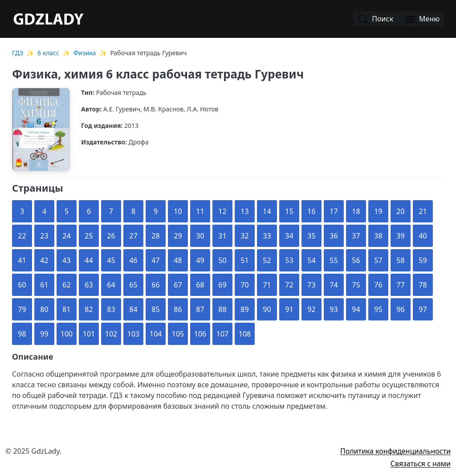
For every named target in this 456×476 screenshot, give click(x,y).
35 (311, 236)
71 (267, 285)
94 (356, 309)
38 (378, 236)
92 (311, 309)
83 (111, 309)
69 (222, 285)
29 (178, 236)
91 (289, 309)
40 (423, 236)
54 (311, 260)
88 (222, 309)
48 (178, 260)
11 (200, 211)
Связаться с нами (421, 464)
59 (423, 260)
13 (244, 211)
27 (133, 236)
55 (334, 260)
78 (423, 285)
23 (44, 236)
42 (44, 260)
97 (423, 309)
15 (289, 211)
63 (89, 285)
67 (178, 285)
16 (311, 211)
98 (22, 334)
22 (22, 236)
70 (244, 285)
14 (267, 211)
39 (400, 236)
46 (133, 260)
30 (200, 236)
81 (66, 309)
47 (155, 260)
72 (289, 285)
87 (200, 309)
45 (111, 260)
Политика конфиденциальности (395, 451)
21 (423, 211)
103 (133, 334)
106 (200, 334)
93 (334, 309)
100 (67, 334)
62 (66, 285)
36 (334, 236)
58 (400, 260)
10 (178, 211)
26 (111, 236)
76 (378, 285)
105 (178, 334)
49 (200, 260)
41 (22, 260)
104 (156, 334)
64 (111, 285)
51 (244, 260)
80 (44, 309)
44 (89, 260)
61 (44, 285)
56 (356, 260)
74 (334, 285)
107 (222, 334)
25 (89, 236)
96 (400, 309)
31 (222, 236)
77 (400, 285)
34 (289, 236)
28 (155, 236)
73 (311, 285)
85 (155, 309)
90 (267, 309)
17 (334, 211)
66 (155, 285)
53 (289, 260)
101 (89, 334)
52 (267, 260)
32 (244, 236)
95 (378, 309)
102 (111, 334)
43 (66, 260)
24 (66, 236)
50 (222, 260)
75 (356, 285)
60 (22, 285)
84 (133, 309)
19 (378, 211)
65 (133, 285)
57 (378, 260)
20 (400, 211)
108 (245, 334)
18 (356, 211)
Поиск (375, 19)
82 (89, 309)
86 (178, 309)
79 (22, 309)
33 (267, 236)
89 (244, 309)
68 (200, 285)
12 (222, 211)
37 (356, 236)
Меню (422, 19)
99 (44, 334)
